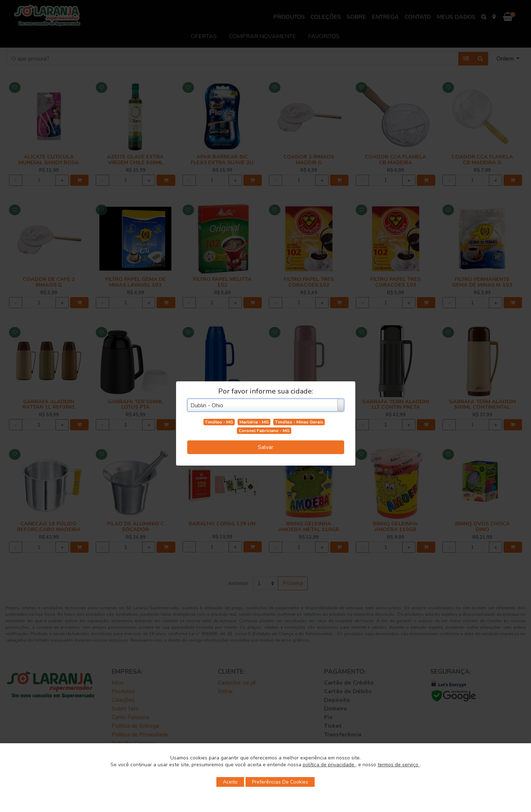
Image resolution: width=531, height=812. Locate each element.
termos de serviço (399, 765)
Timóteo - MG (219, 422)
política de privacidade (329, 765)
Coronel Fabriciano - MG (264, 431)
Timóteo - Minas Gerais (299, 422)
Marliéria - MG (254, 422)
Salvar (265, 447)
